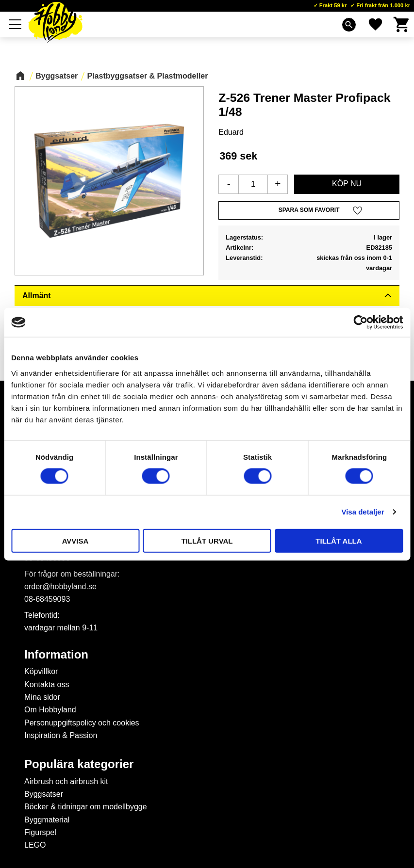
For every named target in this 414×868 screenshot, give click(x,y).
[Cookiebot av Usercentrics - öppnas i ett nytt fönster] (360, 322)
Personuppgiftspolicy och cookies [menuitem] (82, 723)
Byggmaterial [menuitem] (47, 820)
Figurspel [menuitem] (40, 832)
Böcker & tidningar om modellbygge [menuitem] (86, 807)
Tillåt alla (339, 540)
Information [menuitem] (56, 655)
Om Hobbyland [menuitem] (50, 710)
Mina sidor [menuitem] (42, 697)
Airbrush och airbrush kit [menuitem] (66, 781)
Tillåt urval (207, 540)
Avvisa (75, 540)
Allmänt (37, 296)
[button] (16, 24)
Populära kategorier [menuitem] (79, 764)
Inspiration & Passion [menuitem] (61, 735)
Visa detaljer (363, 512)
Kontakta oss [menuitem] (47, 684)
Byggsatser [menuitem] (44, 794)
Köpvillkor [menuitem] (41, 671)
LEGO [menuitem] (35, 845)
